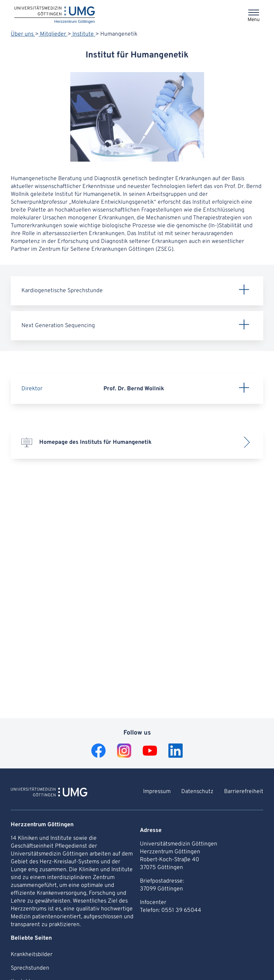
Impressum (157, 792)
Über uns (23, 34)
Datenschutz (197, 792)
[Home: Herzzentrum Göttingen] (55, 15)
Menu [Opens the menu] (254, 20)
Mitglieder (53, 34)
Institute (83, 34)
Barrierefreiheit (244, 792)
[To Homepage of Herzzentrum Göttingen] (49, 793)
